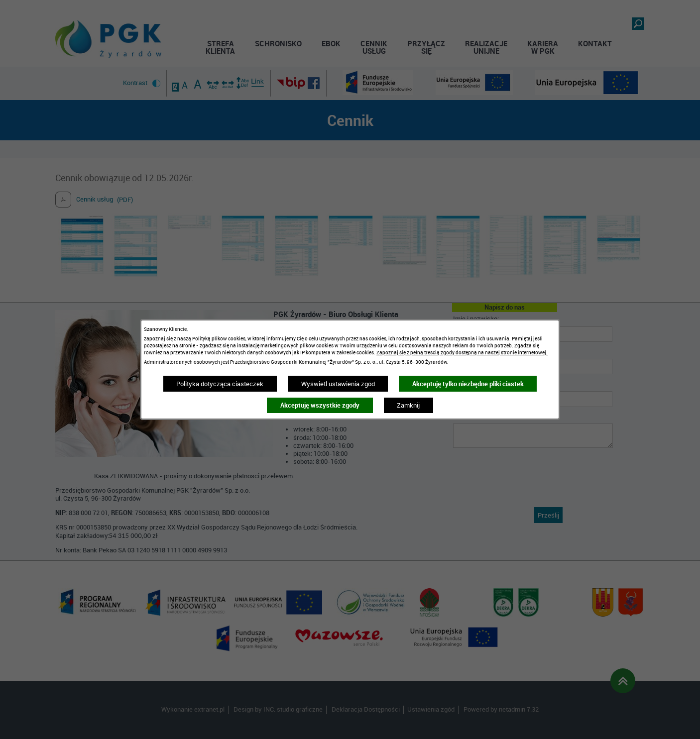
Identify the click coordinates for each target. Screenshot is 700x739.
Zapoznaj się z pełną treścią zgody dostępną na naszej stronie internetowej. (462, 352)
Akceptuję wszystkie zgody (320, 405)
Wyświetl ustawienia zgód (338, 384)
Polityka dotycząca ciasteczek (220, 384)
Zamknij (408, 405)
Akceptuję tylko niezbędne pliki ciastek (468, 384)
